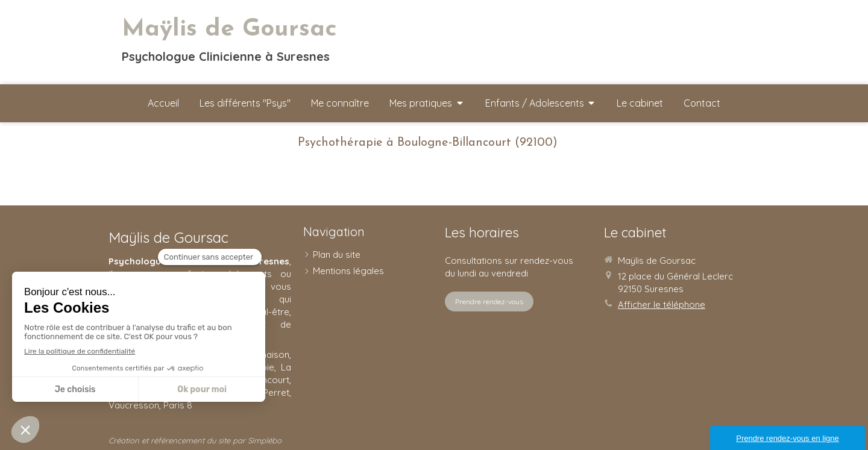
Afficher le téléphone (662, 305)
